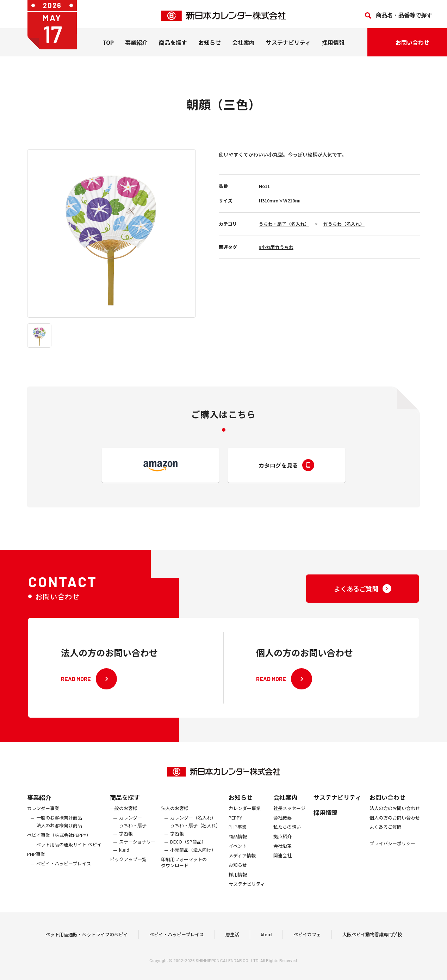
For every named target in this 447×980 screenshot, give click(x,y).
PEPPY (235, 825)
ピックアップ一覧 (128, 867)
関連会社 (283, 863)
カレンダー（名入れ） (193, 825)
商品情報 (238, 844)
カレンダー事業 (43, 816)
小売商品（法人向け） (193, 857)
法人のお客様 (175, 816)
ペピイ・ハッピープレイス (64, 871)
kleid (124, 857)
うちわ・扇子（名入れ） (284, 224)
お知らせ (210, 45)
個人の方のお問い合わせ (395, 825)
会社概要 (283, 825)
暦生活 (232, 938)
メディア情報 (242, 863)
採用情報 (333, 45)
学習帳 (126, 841)
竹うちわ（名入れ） (344, 224)
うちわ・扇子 (133, 833)
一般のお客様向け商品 (59, 825)
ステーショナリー (137, 849)
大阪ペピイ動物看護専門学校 (372, 938)
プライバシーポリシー (392, 851)
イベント (238, 854)
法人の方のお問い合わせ (395, 816)
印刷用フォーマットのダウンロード (184, 870)
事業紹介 (136, 45)
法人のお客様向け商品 (59, 833)
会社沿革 (283, 854)
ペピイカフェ (307, 938)
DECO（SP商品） (188, 849)
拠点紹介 (283, 844)
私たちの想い (287, 835)
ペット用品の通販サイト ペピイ (69, 852)
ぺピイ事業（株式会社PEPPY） (59, 843)
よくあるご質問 (386, 835)
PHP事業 (36, 862)
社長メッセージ (289, 816)
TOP (108, 45)
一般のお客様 (124, 816)
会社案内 (243, 45)
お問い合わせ (387, 805)
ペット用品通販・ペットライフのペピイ (87, 938)
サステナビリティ (288, 45)
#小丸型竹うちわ (276, 247)
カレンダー (131, 825)
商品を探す (125, 805)
